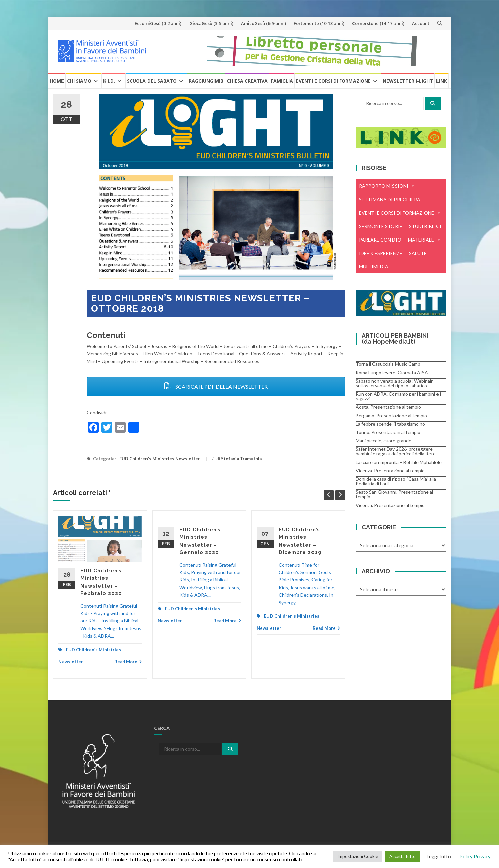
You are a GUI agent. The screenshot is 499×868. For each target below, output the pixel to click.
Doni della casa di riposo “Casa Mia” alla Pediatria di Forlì (396, 481)
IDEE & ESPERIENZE (381, 253)
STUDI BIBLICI (425, 226)
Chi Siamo (79, 81)
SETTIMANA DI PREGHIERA (390, 199)
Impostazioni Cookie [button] (358, 856)
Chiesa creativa (247, 81)
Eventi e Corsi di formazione (333, 81)
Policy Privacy (475, 856)
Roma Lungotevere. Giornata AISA (392, 372)
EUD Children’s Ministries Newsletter (160, 459)
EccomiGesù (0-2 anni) (158, 23)
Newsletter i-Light (408, 81)
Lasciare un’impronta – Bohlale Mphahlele (399, 462)
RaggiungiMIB (206, 81)
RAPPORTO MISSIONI (387, 186)
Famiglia (282, 81)
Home (57, 81)
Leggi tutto (439, 856)
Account (421, 23)
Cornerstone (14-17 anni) (378, 23)
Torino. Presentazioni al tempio (388, 432)
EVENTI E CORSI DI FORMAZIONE (400, 213)
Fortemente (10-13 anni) (319, 23)
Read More (128, 662)
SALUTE (418, 253)
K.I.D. (109, 81)
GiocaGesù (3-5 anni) (211, 23)
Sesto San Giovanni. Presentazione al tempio (394, 494)
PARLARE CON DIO (380, 240)
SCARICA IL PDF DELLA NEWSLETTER (216, 386)
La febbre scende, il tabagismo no (390, 424)
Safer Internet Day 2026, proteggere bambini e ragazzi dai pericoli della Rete (396, 451)
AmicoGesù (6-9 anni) (263, 23)
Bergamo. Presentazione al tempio (391, 415)
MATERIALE (424, 240)
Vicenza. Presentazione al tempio (390, 470)
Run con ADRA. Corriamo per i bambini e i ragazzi (398, 396)
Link (442, 81)
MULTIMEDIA (374, 267)
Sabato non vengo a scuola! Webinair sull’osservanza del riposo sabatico (394, 383)
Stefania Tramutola (241, 459)
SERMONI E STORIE (381, 226)
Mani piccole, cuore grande (383, 441)
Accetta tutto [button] (403, 856)
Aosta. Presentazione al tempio (388, 407)
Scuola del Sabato (152, 81)
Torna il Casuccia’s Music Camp (388, 364)
